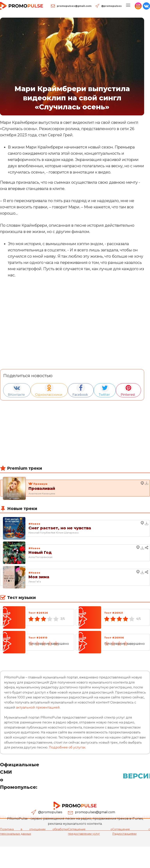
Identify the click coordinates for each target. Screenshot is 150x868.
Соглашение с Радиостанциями (131, 831)
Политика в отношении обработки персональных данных (34, 831)
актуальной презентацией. (38, 707)
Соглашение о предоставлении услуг (90, 831)
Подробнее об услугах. (67, 747)
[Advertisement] (72, 438)
